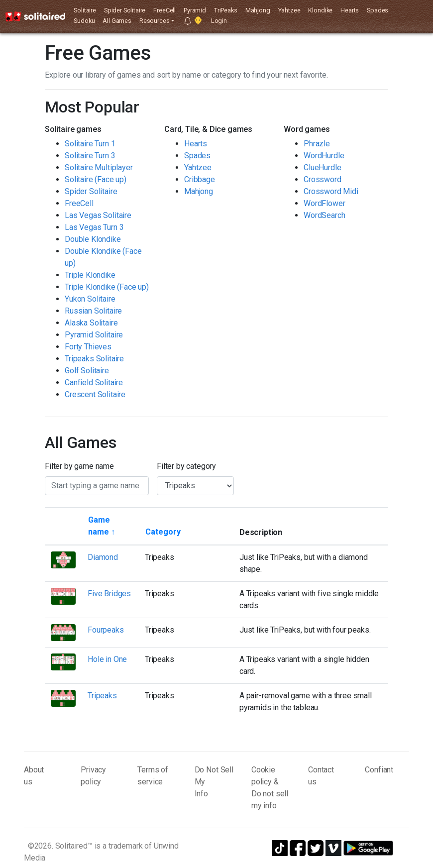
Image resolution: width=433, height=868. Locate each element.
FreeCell (164, 10)
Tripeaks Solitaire (94, 359)
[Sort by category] (163, 532)
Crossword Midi (331, 191)
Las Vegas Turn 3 (94, 227)
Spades (378, 10)
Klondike (320, 10)
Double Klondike (93, 239)
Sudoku (84, 21)
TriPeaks (226, 10)
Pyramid (195, 10)
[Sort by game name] (110, 526)
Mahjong (258, 10)
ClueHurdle (322, 167)
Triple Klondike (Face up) (107, 287)
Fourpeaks (106, 630)
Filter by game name (79, 466)
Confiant (379, 770)
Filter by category (186, 466)
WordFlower (324, 203)
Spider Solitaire (125, 10)
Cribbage (200, 179)
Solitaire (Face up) (96, 179)
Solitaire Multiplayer (99, 167)
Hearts (350, 10)
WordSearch (324, 215)
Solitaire (85, 10)
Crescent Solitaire (95, 394)
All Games (117, 21)
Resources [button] (155, 21)
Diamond (103, 557)
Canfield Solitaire (94, 382)
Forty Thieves (88, 347)
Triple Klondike (90, 275)
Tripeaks (102, 696)
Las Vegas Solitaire (98, 215)
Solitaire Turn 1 (90, 144)
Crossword (323, 179)
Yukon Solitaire (90, 299)
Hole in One (107, 659)
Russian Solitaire (93, 311)
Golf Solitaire (87, 371)
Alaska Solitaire (91, 323)
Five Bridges (109, 594)
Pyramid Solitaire (94, 335)
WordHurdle (324, 156)
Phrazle (317, 144)
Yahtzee (289, 10)
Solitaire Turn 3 (90, 156)
